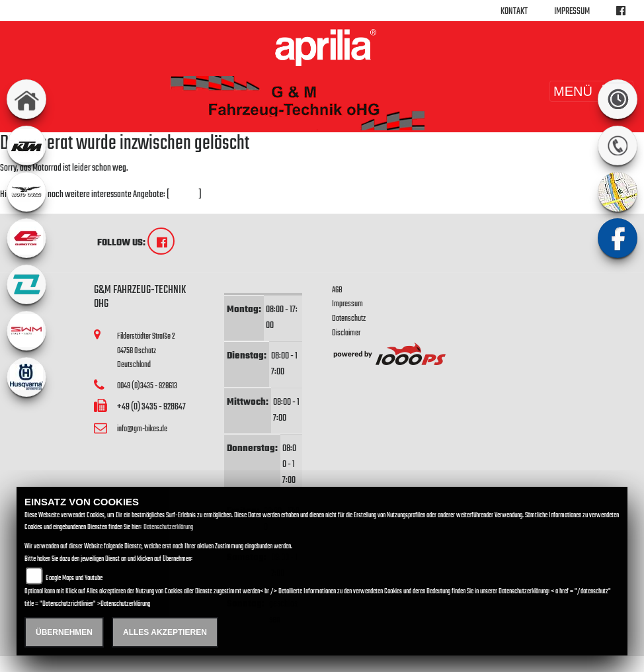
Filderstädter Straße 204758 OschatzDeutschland (146, 351)
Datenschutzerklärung (168, 527)
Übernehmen (64, 632)
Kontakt (514, 12)
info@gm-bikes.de (142, 429)
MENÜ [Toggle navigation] (591, 91)
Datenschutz (349, 318)
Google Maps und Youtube (74, 578)
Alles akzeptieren (165, 632)
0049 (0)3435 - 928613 (147, 386)
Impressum (572, 12)
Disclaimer (346, 333)
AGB (337, 290)
